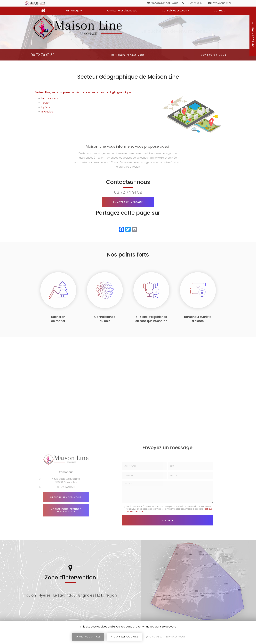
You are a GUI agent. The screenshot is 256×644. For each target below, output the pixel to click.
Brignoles (47, 112)
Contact (219, 11)
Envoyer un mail (220, 3)
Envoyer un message (128, 202)
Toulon (46, 103)
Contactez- (213, 55)
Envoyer (168, 520)
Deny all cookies (124, 637)
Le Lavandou (50, 98)
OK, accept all (88, 637)
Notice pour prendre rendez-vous (64, 510)
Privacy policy (176, 637)
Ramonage (74, 11)
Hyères (46, 107)
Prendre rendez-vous (64, 497)
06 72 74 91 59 (193, 3)
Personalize (154, 637)
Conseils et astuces (176, 11)
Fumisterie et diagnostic (122, 11)
